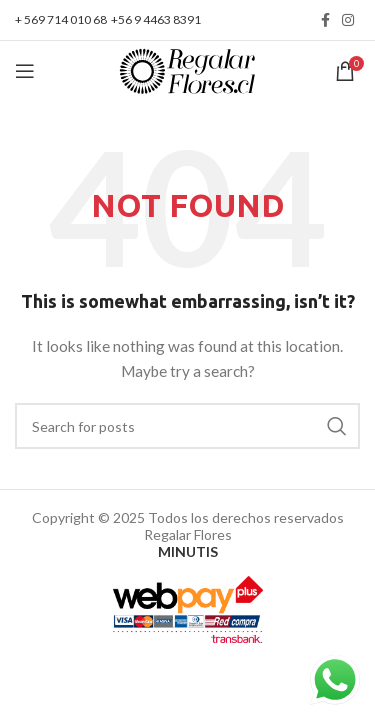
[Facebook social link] (325, 20)
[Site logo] (187, 69)
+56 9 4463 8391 (156, 19)
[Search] (187, 426)
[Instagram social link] (348, 20)
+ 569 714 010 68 (61, 19)
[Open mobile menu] (25, 71)
